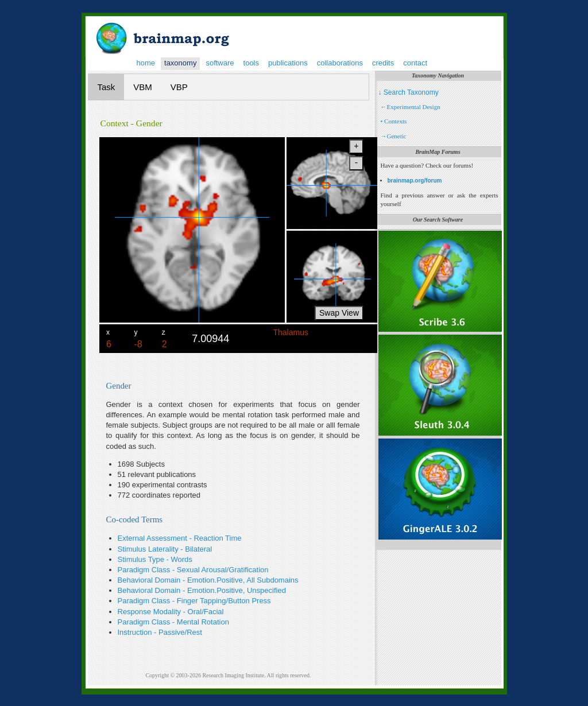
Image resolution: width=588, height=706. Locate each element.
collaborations (340, 63)
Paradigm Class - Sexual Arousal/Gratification (193, 570)
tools (251, 63)
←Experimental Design (411, 107)
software (220, 63)
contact (415, 63)
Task (107, 87)
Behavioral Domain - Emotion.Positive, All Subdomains (208, 580)
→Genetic (394, 136)
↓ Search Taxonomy (409, 92)
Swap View (339, 313)
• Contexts (394, 121)
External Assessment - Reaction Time (180, 538)
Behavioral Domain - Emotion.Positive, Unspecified (202, 590)
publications (288, 63)
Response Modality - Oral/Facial (171, 612)
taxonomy (180, 63)
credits (383, 63)
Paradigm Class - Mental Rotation (173, 622)
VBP (179, 87)
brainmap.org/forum (415, 181)
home (146, 63)
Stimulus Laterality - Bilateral (165, 549)
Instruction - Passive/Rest (160, 632)
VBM (143, 87)
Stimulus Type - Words (155, 559)
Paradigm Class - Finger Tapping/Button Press (194, 601)
